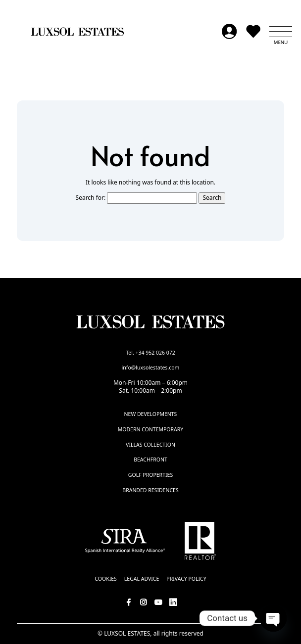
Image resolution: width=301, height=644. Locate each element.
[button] (281, 32)
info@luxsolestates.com (151, 368)
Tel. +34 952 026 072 (150, 353)
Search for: (91, 198)
